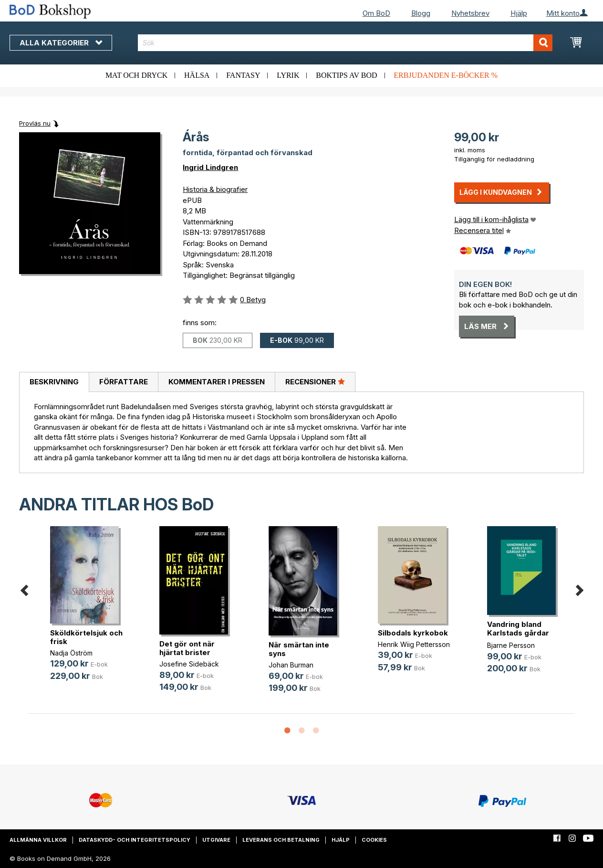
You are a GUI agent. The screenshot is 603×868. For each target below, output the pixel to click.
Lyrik (288, 75)
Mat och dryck (136, 75)
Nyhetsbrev (470, 13)
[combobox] (345, 43)
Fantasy (243, 75)
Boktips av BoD (346, 75)
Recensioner (315, 381)
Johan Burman (291, 665)
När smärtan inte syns (299, 649)
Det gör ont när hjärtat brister (187, 648)
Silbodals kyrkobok (413, 633)
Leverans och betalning (281, 840)
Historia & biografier (215, 189)
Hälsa (197, 75)
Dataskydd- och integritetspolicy (135, 840)
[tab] (54, 382)
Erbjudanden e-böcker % (446, 75)
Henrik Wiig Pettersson (414, 644)
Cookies (374, 840)
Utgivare (216, 840)
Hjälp (519, 13)
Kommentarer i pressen (217, 382)
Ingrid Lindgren (210, 167)
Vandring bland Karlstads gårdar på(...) (518, 633)
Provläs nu (35, 123)
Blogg (421, 13)
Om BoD (376, 13)
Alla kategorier (61, 43)
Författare (124, 382)
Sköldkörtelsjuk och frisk (86, 637)
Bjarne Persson (511, 645)
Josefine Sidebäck (189, 664)
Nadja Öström (71, 653)
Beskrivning (54, 382)
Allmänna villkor (38, 840)
